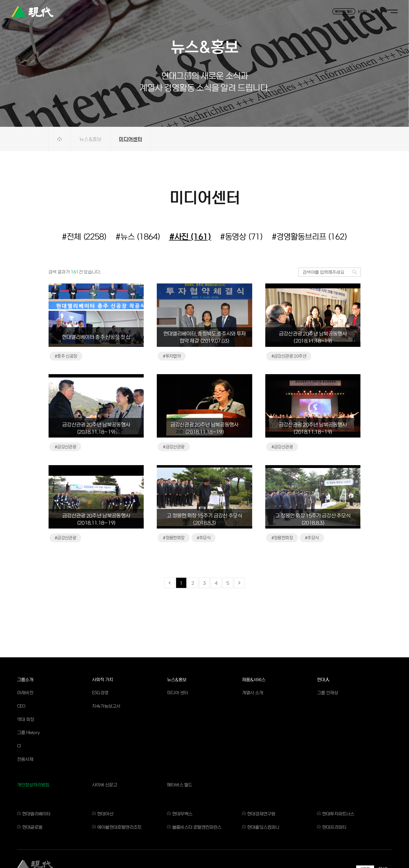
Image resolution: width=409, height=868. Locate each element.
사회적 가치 (103, 679)
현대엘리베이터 (36, 814)
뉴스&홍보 (90, 139)
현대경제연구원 (261, 814)
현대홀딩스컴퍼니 (263, 827)
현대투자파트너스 (338, 814)
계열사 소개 (253, 692)
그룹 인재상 (327, 692)
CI (19, 746)
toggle (392, 11)
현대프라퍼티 (334, 827)
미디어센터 (130, 139)
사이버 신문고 (105, 785)
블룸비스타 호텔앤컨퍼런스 (197, 827)
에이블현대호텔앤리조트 (119, 827)
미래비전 (25, 692)
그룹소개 (25, 679)
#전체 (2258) (84, 236)
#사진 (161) (190, 236)
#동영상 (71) (241, 236)
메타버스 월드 (180, 785)
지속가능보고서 (106, 706)
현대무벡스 (182, 814)
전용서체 (25, 759)
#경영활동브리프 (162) (309, 236)
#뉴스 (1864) (138, 236)
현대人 (323, 679)
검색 (354, 272)
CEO (21, 706)
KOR (362, 12)
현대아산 (105, 814)
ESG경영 (100, 692)
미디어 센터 (178, 692)
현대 (32, 11)
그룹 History (28, 732)
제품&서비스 (254, 679)
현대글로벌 (32, 827)
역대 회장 (26, 719)
